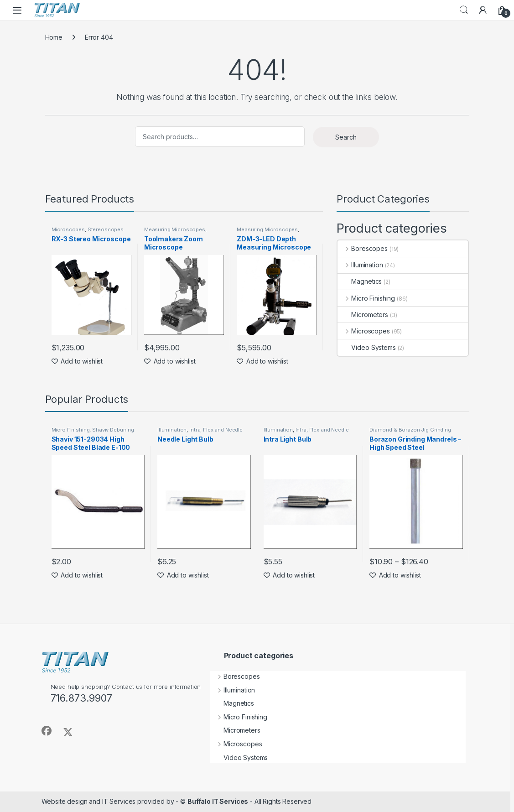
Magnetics (360, 281)
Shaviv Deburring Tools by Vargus (93, 432)
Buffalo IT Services (218, 801)
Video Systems (366, 347)
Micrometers (363, 315)
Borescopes (362, 248)
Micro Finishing (366, 298)
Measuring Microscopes (175, 229)
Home (54, 37)
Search (464, 10)
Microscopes (68, 229)
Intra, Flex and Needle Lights (200, 432)
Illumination (360, 265)
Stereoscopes (106, 229)
